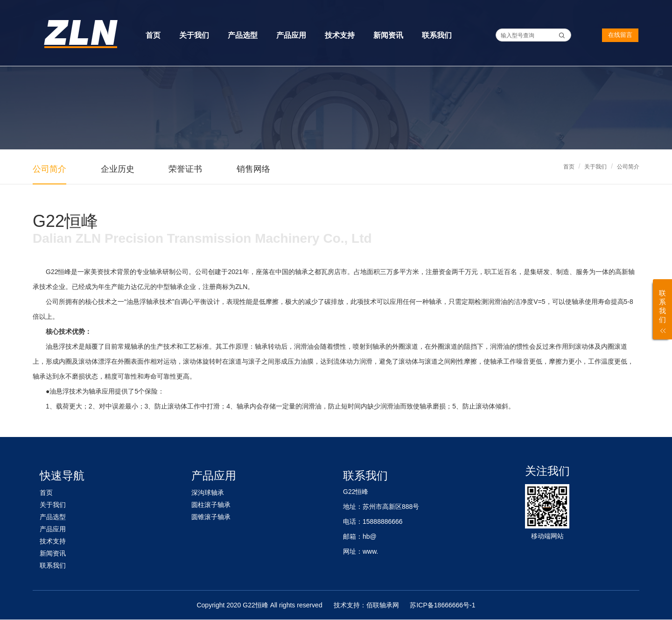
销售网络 (253, 169)
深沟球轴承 (208, 493)
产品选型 (243, 35)
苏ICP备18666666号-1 (442, 605)
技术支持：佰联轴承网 (366, 605)
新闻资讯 (388, 35)
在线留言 (620, 35)
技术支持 (340, 35)
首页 (153, 35)
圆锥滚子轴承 (211, 517)
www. (370, 551)
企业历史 (118, 169)
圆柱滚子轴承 (211, 505)
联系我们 (437, 35)
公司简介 (628, 167)
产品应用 (291, 35)
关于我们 (194, 35)
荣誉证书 (185, 169)
